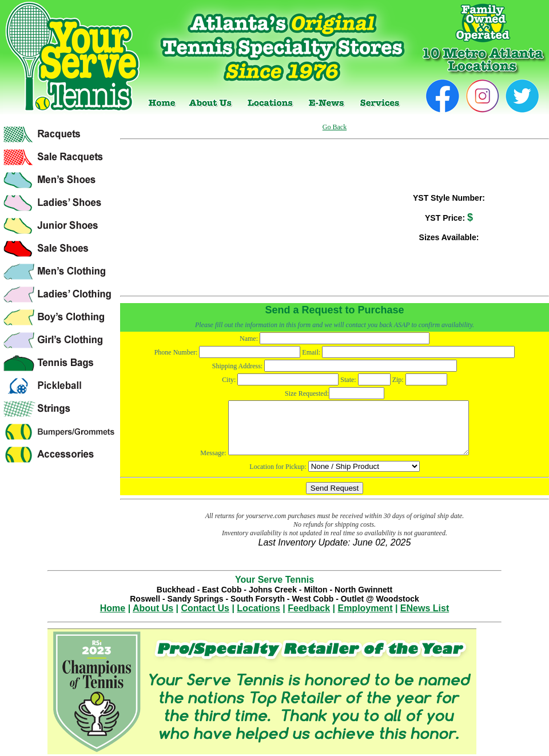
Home (113, 608)
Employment (365, 608)
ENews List (425, 608)
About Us (153, 608)
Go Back (335, 127)
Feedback (309, 608)
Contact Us (205, 608)
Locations (258, 608)
